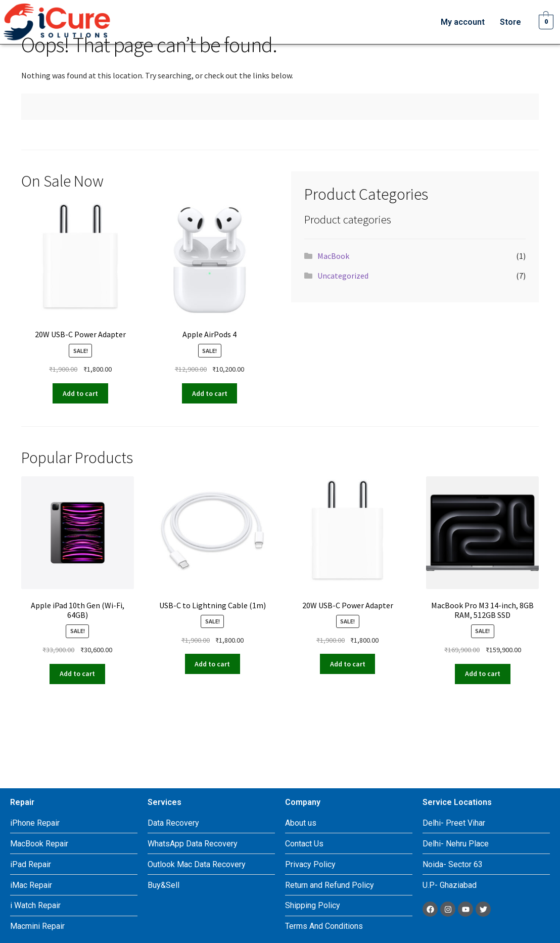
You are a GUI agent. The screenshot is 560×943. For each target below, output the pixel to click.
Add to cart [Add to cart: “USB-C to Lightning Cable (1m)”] (212, 664)
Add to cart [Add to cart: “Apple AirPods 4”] (210, 393)
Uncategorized (343, 276)
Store (510, 22)
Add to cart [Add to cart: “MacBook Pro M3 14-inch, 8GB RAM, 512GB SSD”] (483, 673)
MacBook (333, 256)
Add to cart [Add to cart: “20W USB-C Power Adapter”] (80, 393)
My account (463, 22)
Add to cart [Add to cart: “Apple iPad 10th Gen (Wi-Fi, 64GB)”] (77, 673)
